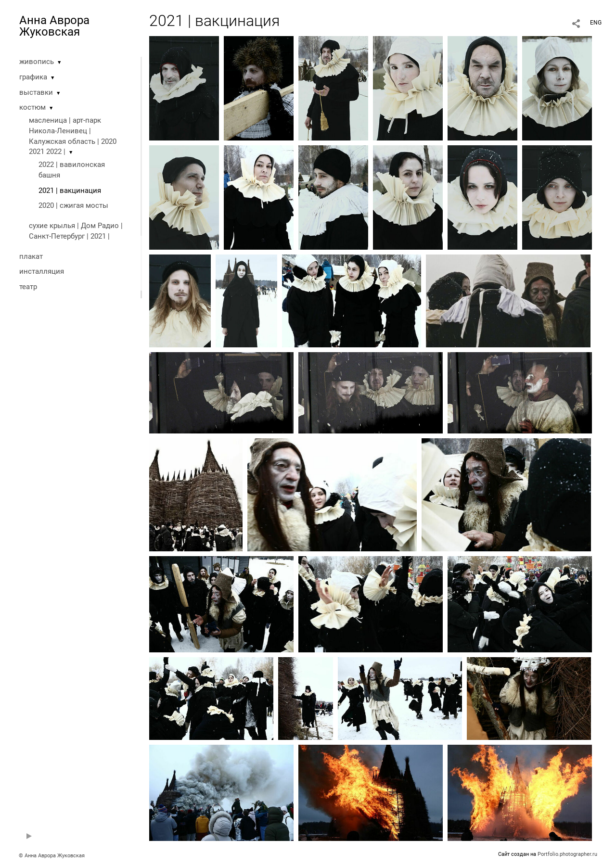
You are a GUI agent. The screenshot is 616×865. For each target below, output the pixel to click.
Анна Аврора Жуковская (54, 26)
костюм (32, 107)
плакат (31, 256)
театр (28, 287)
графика (33, 77)
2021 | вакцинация (70, 191)
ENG (596, 23)
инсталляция (42, 271)
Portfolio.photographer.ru (567, 854)
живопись (37, 62)
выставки (36, 92)
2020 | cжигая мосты (73, 205)
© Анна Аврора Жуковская (52, 856)
